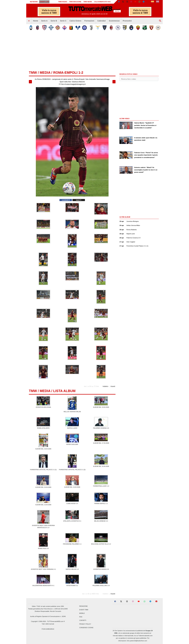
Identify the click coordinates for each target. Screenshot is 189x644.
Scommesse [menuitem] (114, 21)
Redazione (83, 606)
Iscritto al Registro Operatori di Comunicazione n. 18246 (48, 616)
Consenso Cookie (86, 628)
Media (45, 73)
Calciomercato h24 (102, 2)
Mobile (82, 613)
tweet (79, 200)
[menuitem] (29, 21)
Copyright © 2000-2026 (39, 621)
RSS (81, 617)
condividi (66, 200)
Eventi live (44, 2)
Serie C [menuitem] (63, 21)
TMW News (88, 2)
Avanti (113, 386)
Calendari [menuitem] (102, 21)
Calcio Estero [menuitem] (75, 21)
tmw (33, 73)
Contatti (83, 620)
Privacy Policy (85, 624)
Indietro (105, 386)
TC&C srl (39, 606)
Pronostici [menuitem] (127, 21)
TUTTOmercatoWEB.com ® (56, 621)
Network (34, 2)
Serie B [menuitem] (54, 21)
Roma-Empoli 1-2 (68, 73)
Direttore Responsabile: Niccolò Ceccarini (48, 611)
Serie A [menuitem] (44, 21)
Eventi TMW (84, 610)
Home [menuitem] (36, 21)
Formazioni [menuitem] (89, 21)
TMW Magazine (75, 2)
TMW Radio (63, 2)
